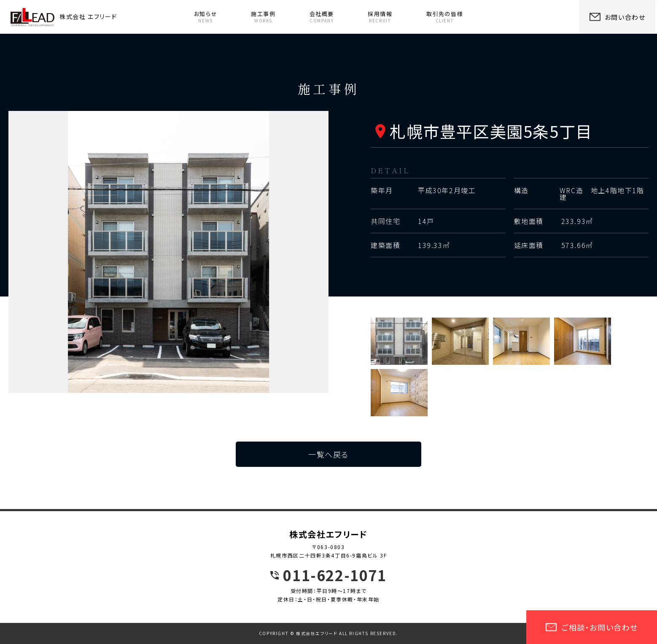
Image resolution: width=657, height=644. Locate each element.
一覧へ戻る (328, 454)
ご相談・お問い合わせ (592, 627)
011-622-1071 (335, 575)
